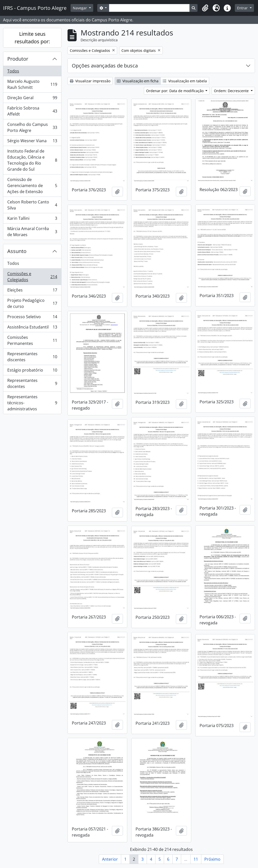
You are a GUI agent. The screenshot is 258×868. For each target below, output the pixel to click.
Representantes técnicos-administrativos (32, 403)
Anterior (110, 859)
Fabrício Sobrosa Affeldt (32, 111)
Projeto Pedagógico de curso (32, 303)
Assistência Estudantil (32, 328)
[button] (205, 8)
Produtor (18, 59)
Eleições (32, 291)
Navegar (80, 8)
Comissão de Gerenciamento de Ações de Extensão (32, 186)
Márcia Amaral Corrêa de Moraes (32, 232)
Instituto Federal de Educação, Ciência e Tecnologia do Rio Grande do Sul (32, 160)
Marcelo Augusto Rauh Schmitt (32, 84)
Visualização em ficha (138, 81)
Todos (13, 71)
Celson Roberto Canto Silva (32, 205)
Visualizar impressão (90, 81)
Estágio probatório (32, 371)
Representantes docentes (32, 383)
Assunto (17, 251)
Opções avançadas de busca (105, 66)
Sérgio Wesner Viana (32, 142)
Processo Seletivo (32, 318)
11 (196, 859)
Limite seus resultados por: (32, 38)
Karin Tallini (32, 219)
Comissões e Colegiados (32, 277)
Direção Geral (32, 99)
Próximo (212, 859)
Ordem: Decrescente (232, 91)
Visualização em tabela (185, 81)
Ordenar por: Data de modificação (175, 91)
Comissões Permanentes (32, 340)
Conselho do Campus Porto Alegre (32, 127)
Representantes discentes (32, 357)
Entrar (243, 8)
